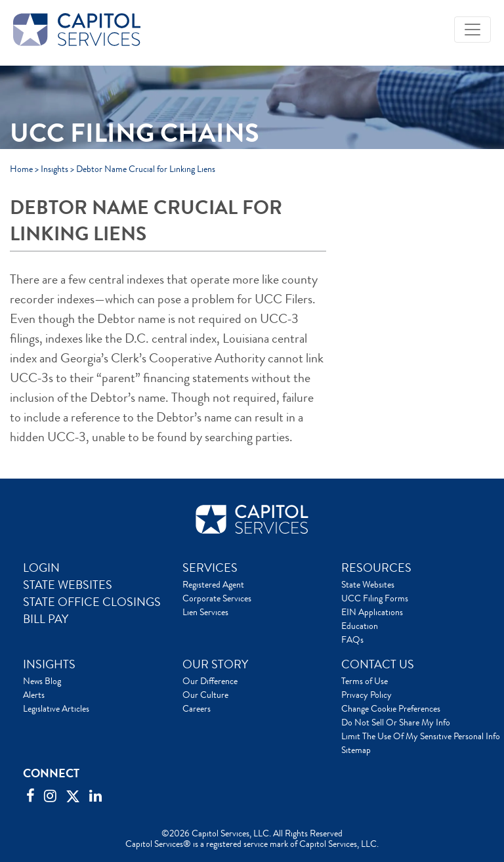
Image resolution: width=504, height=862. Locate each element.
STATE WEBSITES (68, 585)
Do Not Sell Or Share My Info (396, 722)
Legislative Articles (56, 708)
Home (21, 169)
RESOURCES (376, 568)
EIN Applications (372, 612)
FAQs (352, 639)
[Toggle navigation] (472, 30)
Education (360, 626)
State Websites (368, 584)
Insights (54, 169)
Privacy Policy (367, 695)
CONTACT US (378, 664)
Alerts (34, 695)
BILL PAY (46, 619)
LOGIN (41, 568)
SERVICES (210, 568)
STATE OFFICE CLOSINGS (92, 602)
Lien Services (205, 612)
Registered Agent (213, 584)
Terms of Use (365, 681)
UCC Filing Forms (375, 598)
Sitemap (356, 750)
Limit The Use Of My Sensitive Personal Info (421, 736)
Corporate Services (217, 598)
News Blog (42, 681)
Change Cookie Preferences (391, 708)
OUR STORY (215, 664)
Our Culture (205, 695)
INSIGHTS (49, 664)
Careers (197, 708)
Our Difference (210, 681)
